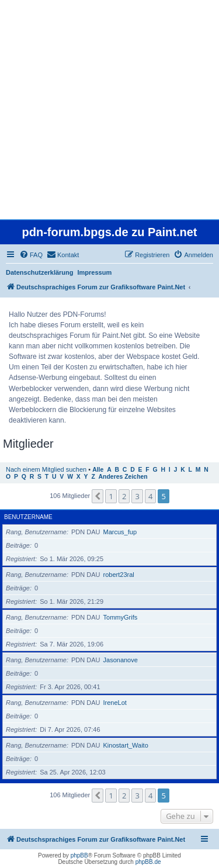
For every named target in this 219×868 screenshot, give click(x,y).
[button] (98, 496)
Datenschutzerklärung (40, 272)
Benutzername (28, 517)
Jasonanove (121, 660)
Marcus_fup (120, 532)
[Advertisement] (109, 110)
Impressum (95, 272)
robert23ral (119, 575)
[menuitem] (31, 255)
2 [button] (124, 496)
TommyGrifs (121, 617)
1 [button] (111, 496)
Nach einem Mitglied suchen (46, 469)
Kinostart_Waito (126, 745)
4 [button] (150, 496)
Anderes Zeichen (123, 477)
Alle (98, 470)
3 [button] (137, 496)
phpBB (79, 855)
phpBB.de (148, 862)
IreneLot (115, 703)
